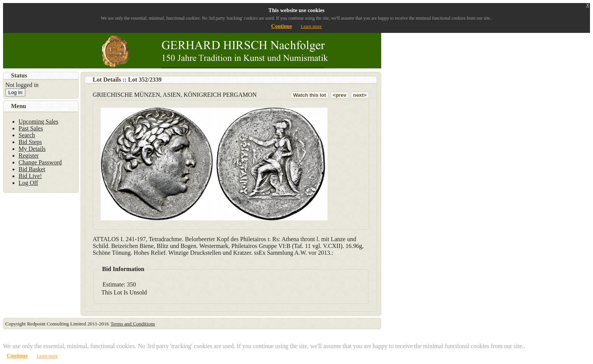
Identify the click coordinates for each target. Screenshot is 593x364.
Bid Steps (30, 142)
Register (29, 156)
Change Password (40, 162)
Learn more (311, 26)
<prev (340, 95)
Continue (282, 26)
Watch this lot (310, 95)
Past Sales (31, 128)
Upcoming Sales (38, 122)
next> (360, 95)
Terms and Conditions (133, 324)
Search (27, 135)
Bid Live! (30, 176)
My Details (32, 149)
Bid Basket (32, 169)
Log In (15, 92)
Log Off (28, 183)
